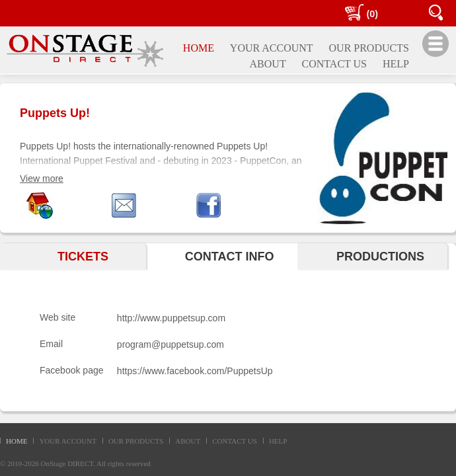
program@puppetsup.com (171, 344)
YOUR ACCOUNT (67, 441)
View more (42, 178)
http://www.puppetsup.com (171, 318)
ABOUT (188, 441)
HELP (278, 441)
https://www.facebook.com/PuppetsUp (195, 371)
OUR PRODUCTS (136, 441)
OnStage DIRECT (67, 463)
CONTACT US (235, 441)
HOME (17, 441)
